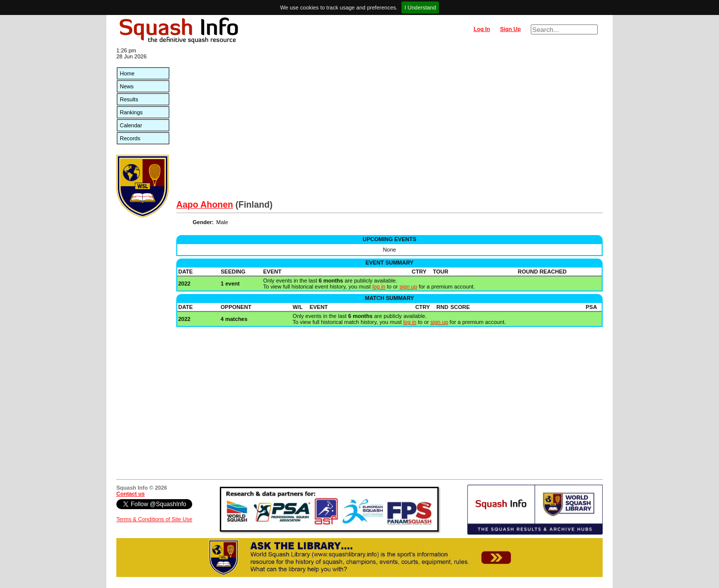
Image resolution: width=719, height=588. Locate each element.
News (127, 86)
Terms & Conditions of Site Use (154, 519)
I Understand (420, 7)
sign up (408, 287)
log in (379, 287)
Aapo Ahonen (205, 205)
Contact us (131, 494)
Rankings (131, 112)
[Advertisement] (389, 125)
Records (130, 138)
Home (127, 73)
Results (129, 99)
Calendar (131, 125)
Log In (482, 29)
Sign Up (510, 29)
